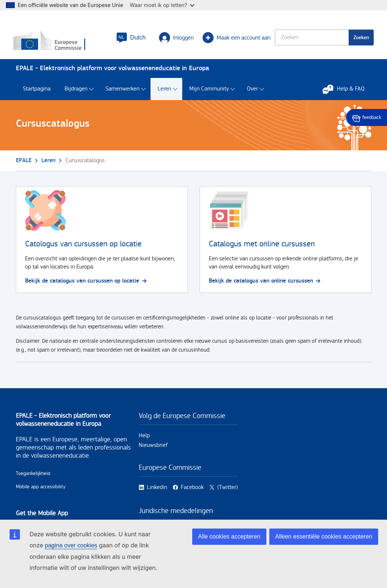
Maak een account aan (234, 39)
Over (252, 93)
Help (144, 439)
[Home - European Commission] (61, 42)
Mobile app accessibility (41, 490)
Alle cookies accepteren (229, 536)
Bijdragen (76, 93)
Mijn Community (209, 93)
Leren (164, 93)
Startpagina (37, 93)
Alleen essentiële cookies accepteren (324, 536)
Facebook (192, 491)
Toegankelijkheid (33, 477)
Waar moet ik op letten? (162, 5)
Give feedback (367, 117)
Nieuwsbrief (153, 449)
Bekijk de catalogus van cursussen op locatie (86, 284)
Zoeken (359, 39)
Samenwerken (122, 93)
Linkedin (157, 491)
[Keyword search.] (310, 39)
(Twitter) (228, 491)
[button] (129, 39)
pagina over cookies (71, 545)
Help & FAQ (347, 92)
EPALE (24, 164)
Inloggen (174, 39)
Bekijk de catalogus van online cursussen (265, 284)
